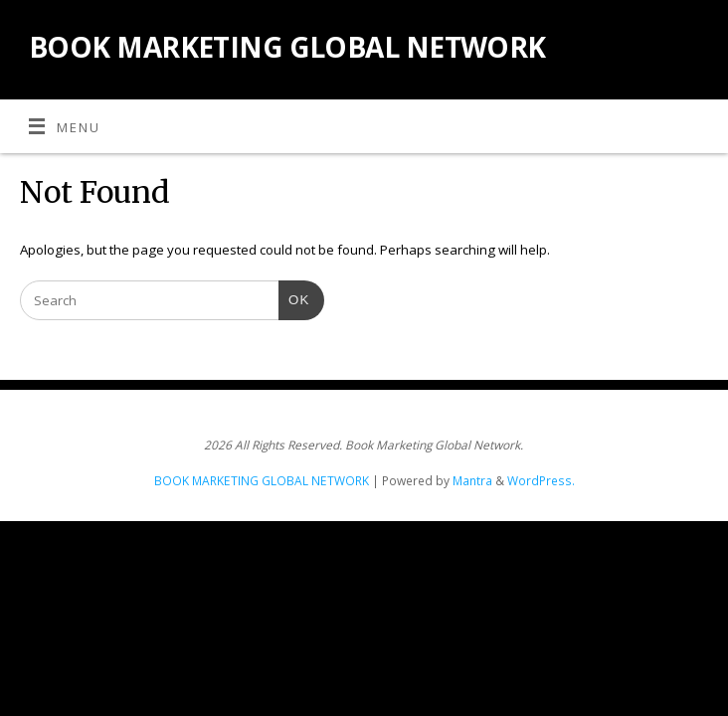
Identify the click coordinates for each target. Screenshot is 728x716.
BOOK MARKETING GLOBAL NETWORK (287, 47)
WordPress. (541, 481)
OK (294, 298)
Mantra (472, 481)
